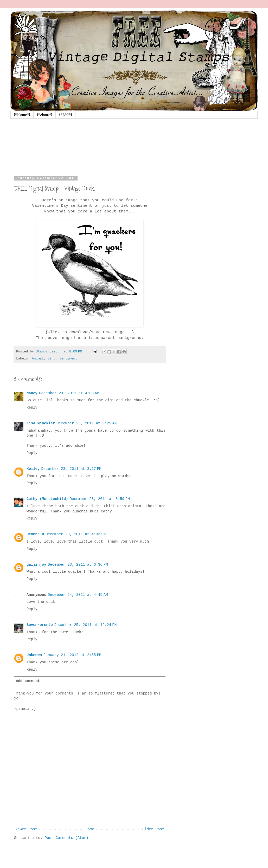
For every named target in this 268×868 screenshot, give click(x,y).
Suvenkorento (40, 625)
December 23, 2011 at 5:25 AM (87, 423)
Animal (38, 359)
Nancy (32, 393)
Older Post (153, 829)
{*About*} (45, 115)
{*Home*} (22, 115)
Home (90, 829)
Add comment (28, 681)
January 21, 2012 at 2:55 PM (72, 655)
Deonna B (35, 534)
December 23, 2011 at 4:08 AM (69, 393)
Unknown (34, 655)
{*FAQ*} (66, 115)
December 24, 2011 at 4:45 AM (78, 595)
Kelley (33, 469)
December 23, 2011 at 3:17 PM (71, 469)
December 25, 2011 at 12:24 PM (85, 625)
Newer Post (26, 829)
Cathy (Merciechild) (47, 499)
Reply (32, 408)
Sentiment (68, 359)
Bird (52, 359)
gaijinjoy (36, 565)
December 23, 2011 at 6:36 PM (78, 565)
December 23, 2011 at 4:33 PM (76, 534)
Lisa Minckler (41, 423)
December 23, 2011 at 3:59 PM (100, 499)
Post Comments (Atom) (67, 838)
